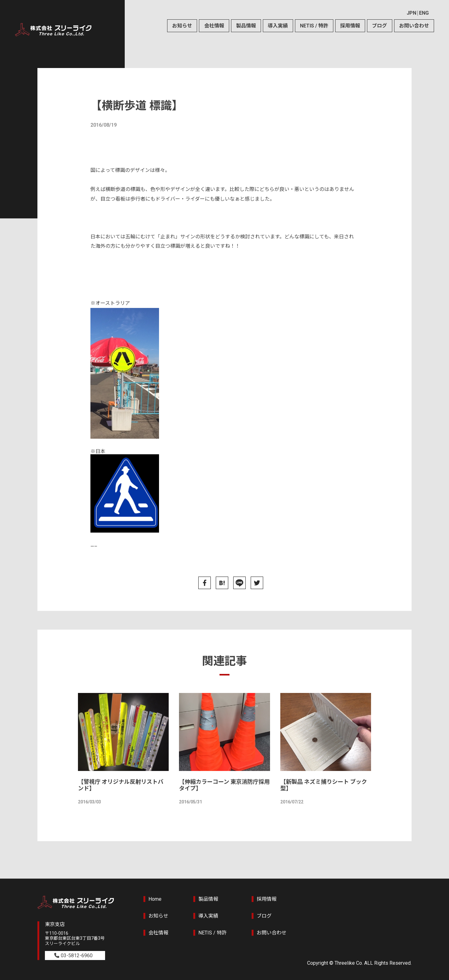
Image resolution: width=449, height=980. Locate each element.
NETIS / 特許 (314, 26)
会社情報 (214, 26)
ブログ (379, 26)
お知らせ (182, 26)
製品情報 (246, 26)
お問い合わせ (414, 26)
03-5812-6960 (77, 956)
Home (155, 899)
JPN (411, 13)
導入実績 (278, 26)
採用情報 (350, 26)
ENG (424, 13)
